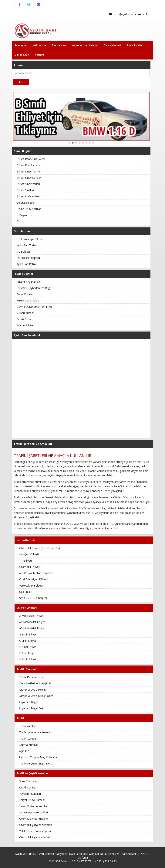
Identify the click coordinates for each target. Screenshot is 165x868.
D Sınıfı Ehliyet (28, 647)
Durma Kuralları (29, 745)
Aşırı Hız (24, 751)
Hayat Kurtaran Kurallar (34, 806)
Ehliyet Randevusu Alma (31, 159)
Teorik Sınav (24, 319)
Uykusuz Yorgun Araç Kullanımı (38, 757)
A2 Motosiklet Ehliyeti (32, 628)
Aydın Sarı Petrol (26, 264)
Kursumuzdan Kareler (85, 45)
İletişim (39, 55)
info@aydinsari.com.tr (126, 14)
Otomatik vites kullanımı (34, 819)
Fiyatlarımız (59, 45)
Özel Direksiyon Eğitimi (33, 579)
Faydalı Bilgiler (25, 325)
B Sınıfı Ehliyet (28, 634)
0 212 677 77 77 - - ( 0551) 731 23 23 (94, 861)
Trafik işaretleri (28, 739)
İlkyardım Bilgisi (29, 702)
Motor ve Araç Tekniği (33, 690)
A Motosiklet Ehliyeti (32, 616)
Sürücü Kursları (25, 313)
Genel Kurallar (25, 294)
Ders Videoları (112, 45)
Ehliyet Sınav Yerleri (28, 184)
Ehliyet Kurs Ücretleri (29, 165)
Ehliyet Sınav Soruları (29, 178)
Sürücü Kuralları (29, 781)
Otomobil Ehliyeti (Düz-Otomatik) (40, 548)
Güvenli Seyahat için (29, 282)
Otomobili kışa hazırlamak (35, 837)
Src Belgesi (23, 252)
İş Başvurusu (24, 215)
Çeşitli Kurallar (28, 787)
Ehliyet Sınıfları (25, 190)
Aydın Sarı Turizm (27, 245)
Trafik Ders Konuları (31, 677)
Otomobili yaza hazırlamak (35, 825)
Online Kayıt (22, 55)
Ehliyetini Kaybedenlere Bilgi (33, 288)
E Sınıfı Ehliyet (28, 653)
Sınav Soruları (135, 45)
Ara (21, 82)
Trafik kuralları (28, 726)
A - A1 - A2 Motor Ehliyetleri (36, 573)
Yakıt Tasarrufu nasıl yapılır (35, 831)
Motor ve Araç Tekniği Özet (36, 696)
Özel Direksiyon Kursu (30, 239)
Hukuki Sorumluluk (28, 300)
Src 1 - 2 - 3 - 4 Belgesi (33, 598)
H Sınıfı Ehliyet (28, 659)
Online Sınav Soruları (29, 209)
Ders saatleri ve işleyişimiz (35, 683)
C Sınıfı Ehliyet (28, 641)
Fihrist (20, 221)
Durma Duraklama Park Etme (34, 307)
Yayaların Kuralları (30, 794)
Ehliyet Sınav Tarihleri (29, 171)
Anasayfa (20, 45)
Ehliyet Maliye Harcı (28, 196)
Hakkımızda (39, 45)
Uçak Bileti (26, 592)
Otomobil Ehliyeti (30, 567)
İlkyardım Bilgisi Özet (32, 708)
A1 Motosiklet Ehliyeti (32, 622)
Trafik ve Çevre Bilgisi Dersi (36, 763)
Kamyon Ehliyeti (29, 554)
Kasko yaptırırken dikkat (34, 812)
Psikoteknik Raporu (28, 258)
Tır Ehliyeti (25, 561)
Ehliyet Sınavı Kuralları (32, 800)
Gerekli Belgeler (26, 203)
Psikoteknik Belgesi (31, 585)
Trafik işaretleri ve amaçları (36, 732)
